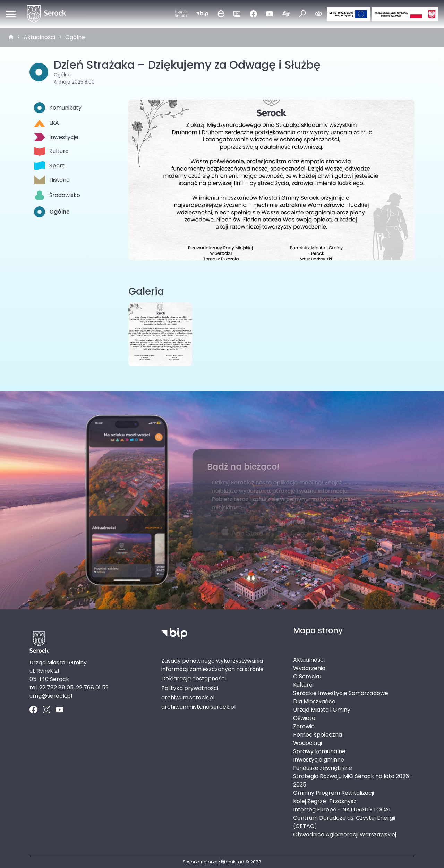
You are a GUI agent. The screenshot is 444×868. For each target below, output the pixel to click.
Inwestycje (56, 137)
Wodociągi (308, 743)
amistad (233, 862)
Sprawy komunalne (319, 751)
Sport (49, 166)
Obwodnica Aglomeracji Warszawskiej (345, 835)
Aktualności (39, 37)
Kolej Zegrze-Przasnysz (325, 801)
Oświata (304, 718)
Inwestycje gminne (319, 760)
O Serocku (307, 676)
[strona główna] (11, 37)
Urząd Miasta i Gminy (322, 710)
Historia (52, 180)
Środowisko (57, 195)
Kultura (51, 151)
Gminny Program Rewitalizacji (334, 793)
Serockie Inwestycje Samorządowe (341, 693)
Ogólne (75, 37)
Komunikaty (58, 108)
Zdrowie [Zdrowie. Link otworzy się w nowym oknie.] (304, 726)
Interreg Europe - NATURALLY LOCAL (342, 810)
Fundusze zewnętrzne (323, 768)
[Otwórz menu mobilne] (11, 14)
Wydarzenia (309, 668)
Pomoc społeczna (318, 735)
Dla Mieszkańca (314, 701)
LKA (46, 123)
